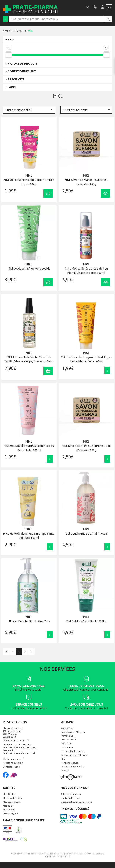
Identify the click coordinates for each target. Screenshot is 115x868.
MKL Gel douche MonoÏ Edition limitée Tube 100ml (29, 182)
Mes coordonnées (12, 799)
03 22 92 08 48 (9, 737)
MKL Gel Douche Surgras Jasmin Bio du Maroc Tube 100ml (29, 448)
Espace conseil (68, 740)
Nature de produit (22, 64)
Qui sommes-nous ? (13, 759)
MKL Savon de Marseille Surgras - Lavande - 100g (86, 182)
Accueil (7, 31)
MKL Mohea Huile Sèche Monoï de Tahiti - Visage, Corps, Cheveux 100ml (29, 360)
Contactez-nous (11, 767)
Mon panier (9, 806)
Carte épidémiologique (72, 752)
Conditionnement (22, 72)
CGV (63, 759)
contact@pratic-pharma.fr (16, 741)
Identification (10, 795)
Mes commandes (12, 802)
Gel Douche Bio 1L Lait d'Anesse (86, 534)
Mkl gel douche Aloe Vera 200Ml (29, 269)
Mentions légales (69, 763)
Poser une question (13, 763)
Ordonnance (67, 748)
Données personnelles (72, 767)
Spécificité (16, 80)
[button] (29, 110)
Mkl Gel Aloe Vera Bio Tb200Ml (86, 622)
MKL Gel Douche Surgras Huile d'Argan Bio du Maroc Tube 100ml (86, 360)
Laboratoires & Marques (73, 732)
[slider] (9, 55)
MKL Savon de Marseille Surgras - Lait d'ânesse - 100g (86, 448)
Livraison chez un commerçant (76, 802)
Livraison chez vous (70, 799)
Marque (20, 31)
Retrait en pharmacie (71, 795)
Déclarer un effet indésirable (75, 756)
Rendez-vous (67, 728)
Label (12, 87)
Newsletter (66, 744)
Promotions (67, 736)
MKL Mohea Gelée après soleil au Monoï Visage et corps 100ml (86, 271)
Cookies (65, 771)
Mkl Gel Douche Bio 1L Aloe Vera (29, 622)
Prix (11, 40)
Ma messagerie (11, 814)
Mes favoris (9, 810)
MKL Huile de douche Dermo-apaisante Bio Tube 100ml (29, 536)
